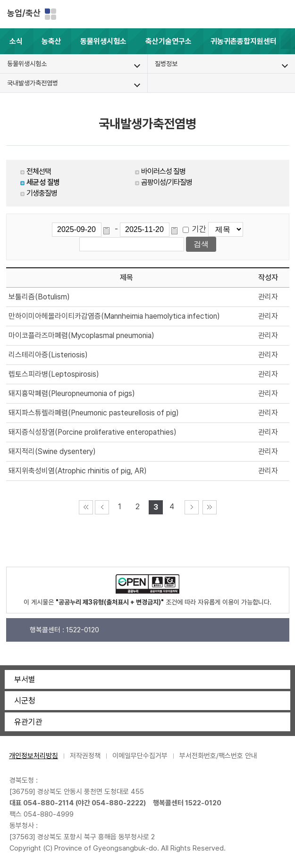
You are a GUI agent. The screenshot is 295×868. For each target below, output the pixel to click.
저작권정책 (85, 756)
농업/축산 (24, 13)
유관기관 (28, 722)
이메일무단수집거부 (140, 756)
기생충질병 (42, 193)
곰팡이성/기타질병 (167, 182)
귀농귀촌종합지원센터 (244, 41)
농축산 (51, 41)
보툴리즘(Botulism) (39, 297)
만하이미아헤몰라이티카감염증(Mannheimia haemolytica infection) (114, 316)
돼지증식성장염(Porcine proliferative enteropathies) (93, 432)
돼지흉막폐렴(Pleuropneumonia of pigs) (72, 393)
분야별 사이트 (51, 14)
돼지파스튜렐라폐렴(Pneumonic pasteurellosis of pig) (94, 413)
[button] (288, 41)
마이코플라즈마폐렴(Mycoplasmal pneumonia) (81, 335)
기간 (199, 229)
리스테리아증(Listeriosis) (48, 355)
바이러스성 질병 (163, 171)
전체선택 (39, 171)
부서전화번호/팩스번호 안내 (218, 756)
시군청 (25, 701)
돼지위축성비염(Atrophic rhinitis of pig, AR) (78, 471)
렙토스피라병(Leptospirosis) (54, 374)
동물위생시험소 (103, 41)
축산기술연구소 (169, 41)
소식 (16, 41)
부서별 (25, 679)
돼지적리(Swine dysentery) (52, 451)
